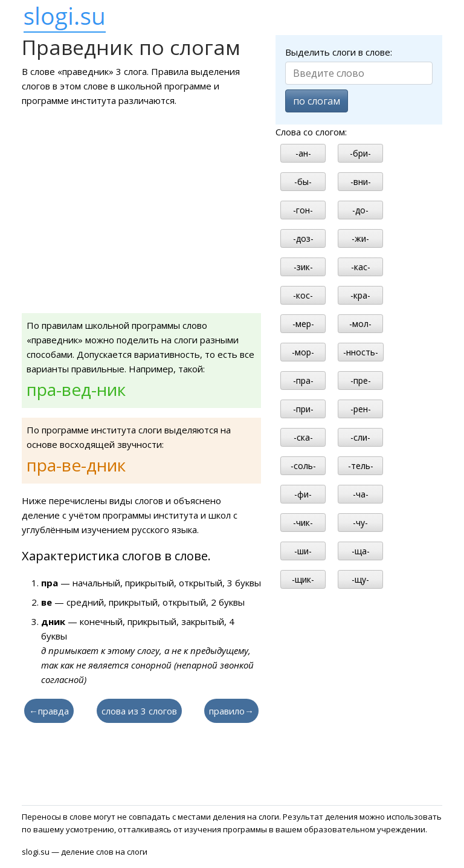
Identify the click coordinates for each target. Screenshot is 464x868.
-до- (360, 210)
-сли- (360, 437)
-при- (303, 409)
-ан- (303, 153)
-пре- (361, 381)
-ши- (303, 551)
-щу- (360, 579)
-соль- (303, 466)
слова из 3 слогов (139, 711)
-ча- (361, 494)
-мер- (303, 324)
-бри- (360, 153)
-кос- (303, 295)
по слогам (317, 101)
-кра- (360, 295)
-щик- (303, 579)
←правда (49, 711)
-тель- (361, 466)
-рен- (361, 409)
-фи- (303, 494)
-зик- (303, 267)
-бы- (303, 182)
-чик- (303, 523)
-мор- (303, 352)
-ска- (303, 437)
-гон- (303, 210)
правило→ (231, 711)
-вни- (361, 182)
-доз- (303, 238)
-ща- (361, 551)
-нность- (361, 352)
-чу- (360, 523)
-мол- (360, 324)
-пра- (303, 381)
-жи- (360, 238)
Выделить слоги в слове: (339, 52)
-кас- (361, 267)
